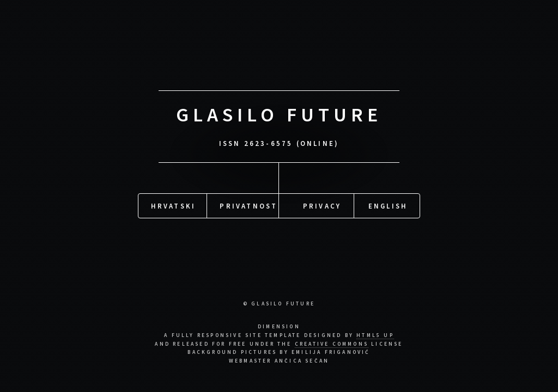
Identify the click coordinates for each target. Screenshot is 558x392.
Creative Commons (332, 344)
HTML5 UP (375, 335)
